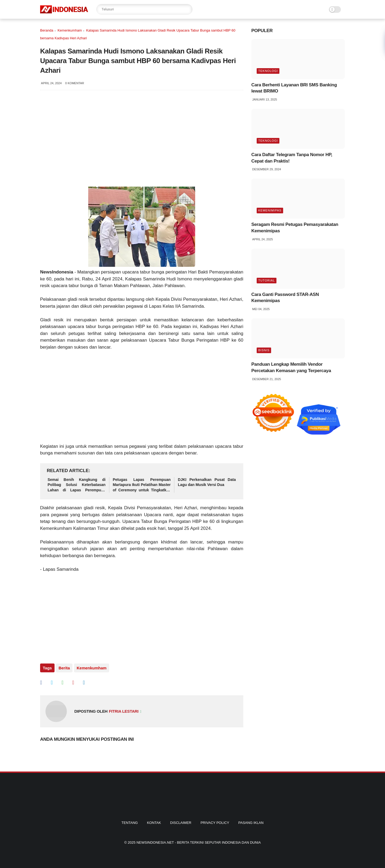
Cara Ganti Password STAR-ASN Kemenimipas (285, 298)
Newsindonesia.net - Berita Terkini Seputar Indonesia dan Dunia (199, 842)
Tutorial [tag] (267, 280)
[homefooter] (192, 811)
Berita (64, 668)
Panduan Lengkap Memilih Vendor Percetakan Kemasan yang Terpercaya (291, 367)
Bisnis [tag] (264, 350)
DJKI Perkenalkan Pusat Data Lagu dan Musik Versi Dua (207, 482)
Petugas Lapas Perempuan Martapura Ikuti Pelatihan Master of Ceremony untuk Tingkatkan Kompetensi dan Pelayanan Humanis (142, 485)
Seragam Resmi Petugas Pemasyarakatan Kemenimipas (295, 228)
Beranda (47, 30)
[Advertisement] (142, 400)
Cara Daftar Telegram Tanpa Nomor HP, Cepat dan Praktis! (292, 158)
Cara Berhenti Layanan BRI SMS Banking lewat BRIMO (294, 88)
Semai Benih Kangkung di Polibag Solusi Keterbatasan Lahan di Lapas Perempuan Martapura (77, 485)
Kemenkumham (70, 30)
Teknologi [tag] (268, 71)
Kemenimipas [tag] (270, 210)
